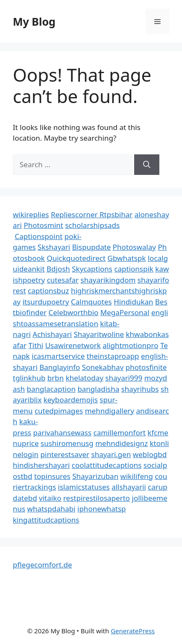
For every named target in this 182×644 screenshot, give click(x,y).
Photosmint (43, 225)
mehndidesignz (122, 443)
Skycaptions (92, 269)
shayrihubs (140, 389)
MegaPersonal (125, 312)
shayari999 (124, 378)
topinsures (52, 476)
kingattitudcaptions (46, 520)
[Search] (147, 165)
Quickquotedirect (76, 258)
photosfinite (146, 367)
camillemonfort (120, 433)
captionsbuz (48, 291)
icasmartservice (58, 356)
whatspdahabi (51, 509)
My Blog (34, 21)
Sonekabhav (103, 367)
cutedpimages (59, 411)
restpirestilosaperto (97, 498)
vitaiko (50, 498)
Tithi (36, 345)
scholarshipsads (92, 225)
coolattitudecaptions (107, 465)
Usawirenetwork (73, 345)
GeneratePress (133, 631)
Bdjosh (58, 269)
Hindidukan (133, 302)
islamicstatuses (84, 487)
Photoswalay (134, 247)
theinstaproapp (113, 356)
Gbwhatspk (127, 258)
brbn (56, 378)
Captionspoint (38, 236)
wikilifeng (137, 476)
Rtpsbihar (116, 214)
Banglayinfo (60, 367)
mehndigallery (110, 411)
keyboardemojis (71, 400)
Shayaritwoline (99, 334)
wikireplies (31, 214)
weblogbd (150, 454)
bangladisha (98, 389)
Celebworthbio (74, 312)
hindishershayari (41, 465)
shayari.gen (111, 454)
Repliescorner (75, 214)
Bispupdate (92, 247)
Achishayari (52, 334)
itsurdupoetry (46, 302)
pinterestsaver (65, 454)
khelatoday (85, 378)
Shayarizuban (95, 476)
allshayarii (129, 487)
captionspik (134, 269)
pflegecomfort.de (43, 565)
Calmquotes (91, 302)
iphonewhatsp (102, 509)
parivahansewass (62, 433)
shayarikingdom (108, 280)
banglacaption (51, 389)
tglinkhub (29, 378)
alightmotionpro (130, 345)
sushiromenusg (67, 443)
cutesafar (63, 280)
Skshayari (54, 247)
